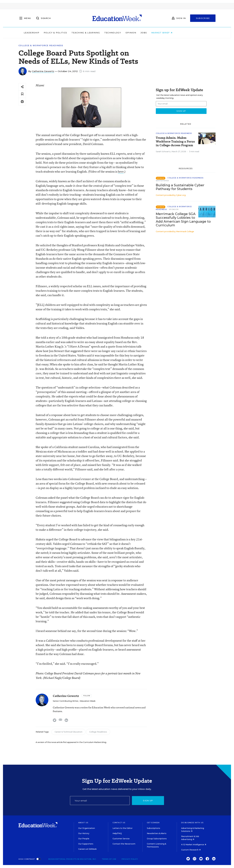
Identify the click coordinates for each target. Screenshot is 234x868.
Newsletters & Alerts (157, 833)
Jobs (163, 33)
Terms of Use (109, 859)
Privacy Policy (130, 859)
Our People (84, 839)
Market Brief (181, 33)
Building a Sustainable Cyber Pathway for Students (180, 187)
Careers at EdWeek (87, 849)
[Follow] (87, 696)
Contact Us (119, 823)
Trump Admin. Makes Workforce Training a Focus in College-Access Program (175, 142)
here (121, 171)
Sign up (148, 801)
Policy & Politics (74, 33)
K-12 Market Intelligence (194, 845)
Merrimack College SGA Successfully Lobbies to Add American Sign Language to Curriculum (183, 219)
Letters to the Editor (123, 828)
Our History (84, 833)
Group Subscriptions (157, 839)
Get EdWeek (153, 823)
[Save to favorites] (22, 94)
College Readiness (98, 732)
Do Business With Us (192, 823)
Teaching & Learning (105, 33)
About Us (83, 823)
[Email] (100, 801)
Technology (132, 33)
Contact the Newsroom (124, 844)
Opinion (150, 33)
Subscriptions (153, 828)
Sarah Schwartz (163, 152)
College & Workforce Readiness (41, 45)
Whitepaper (162, 181)
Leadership (50, 33)
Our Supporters (86, 844)
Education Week (88, 701)
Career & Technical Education (68, 732)
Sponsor (174, 209)
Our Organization (87, 828)
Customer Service (121, 839)
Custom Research (191, 850)
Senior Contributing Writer (66, 701)
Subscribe (203, 18)
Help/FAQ (117, 833)
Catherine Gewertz (43, 71)
